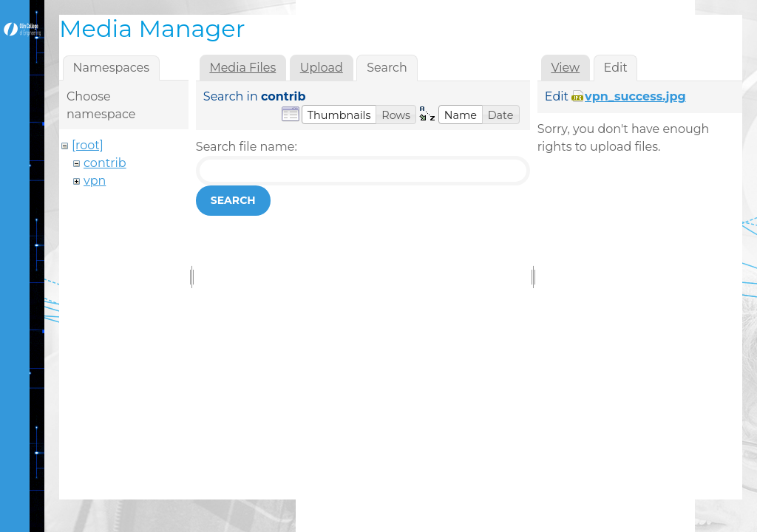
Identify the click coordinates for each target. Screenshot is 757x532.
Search (233, 200)
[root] (88, 145)
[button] (339, 115)
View (565, 68)
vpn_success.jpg (635, 96)
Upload (322, 68)
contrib (105, 163)
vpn (95, 181)
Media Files (242, 68)
